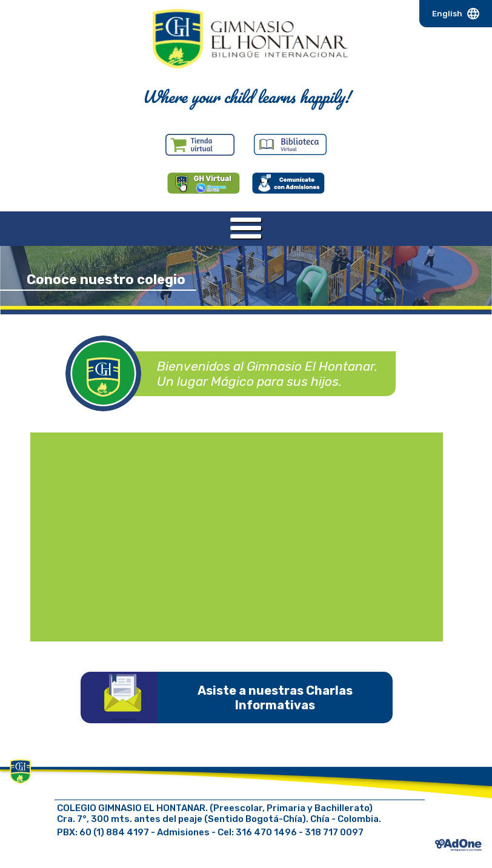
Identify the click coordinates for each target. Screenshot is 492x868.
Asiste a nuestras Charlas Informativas (275, 698)
